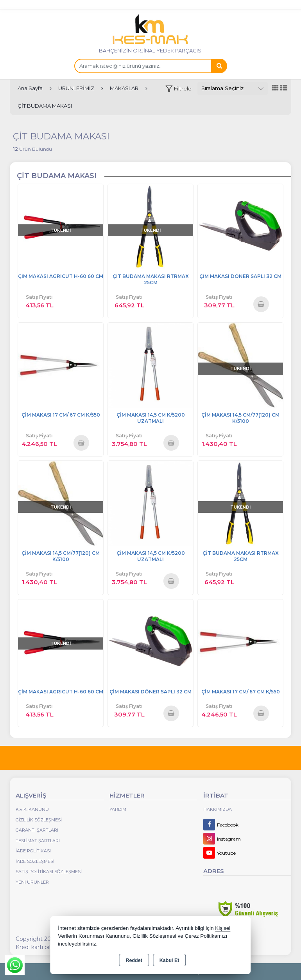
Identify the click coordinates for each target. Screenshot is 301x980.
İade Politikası (33, 851)
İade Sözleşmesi (35, 861)
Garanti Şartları (37, 830)
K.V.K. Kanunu (32, 809)
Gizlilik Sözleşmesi (39, 820)
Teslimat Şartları (38, 841)
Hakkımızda (218, 809)
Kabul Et (169, 960)
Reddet (134, 960)
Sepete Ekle (261, 304)
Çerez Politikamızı (206, 936)
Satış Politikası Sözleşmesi (49, 872)
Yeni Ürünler (32, 882)
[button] (178, 89)
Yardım (118, 809)
